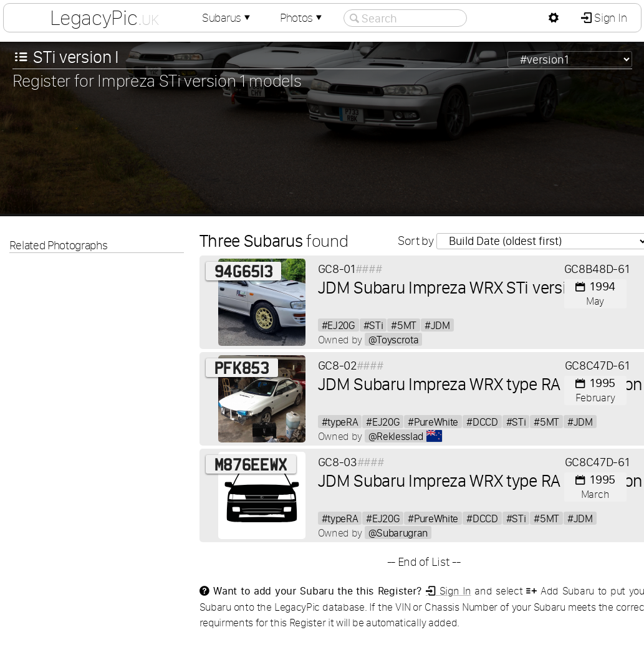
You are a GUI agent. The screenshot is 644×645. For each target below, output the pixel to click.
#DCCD (482, 422)
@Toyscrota (394, 339)
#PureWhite (433, 422)
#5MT (404, 325)
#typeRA (340, 422)
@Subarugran (398, 533)
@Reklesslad (406, 436)
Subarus (228, 18)
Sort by (417, 241)
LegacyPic (104, 17)
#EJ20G (339, 325)
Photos (302, 18)
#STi (373, 325)
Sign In (609, 18)
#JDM (437, 325)
